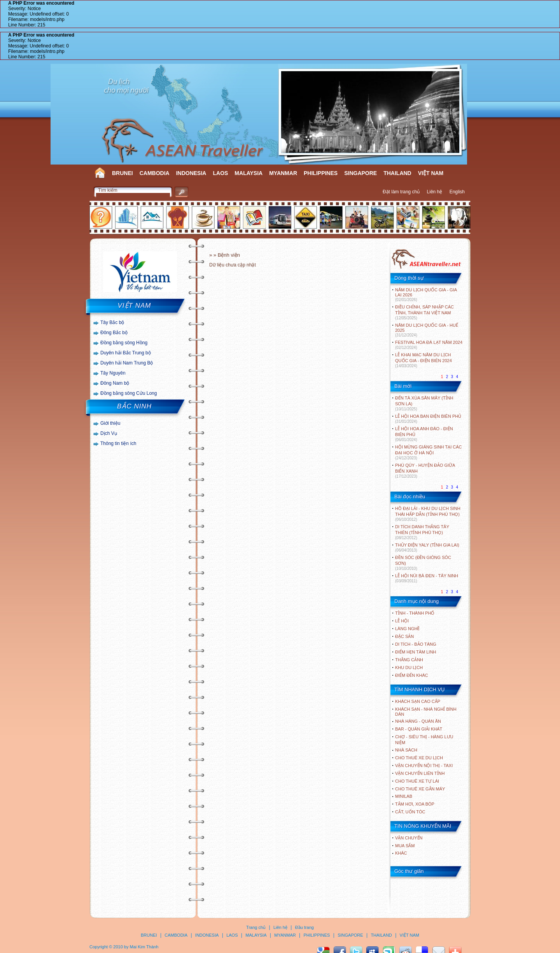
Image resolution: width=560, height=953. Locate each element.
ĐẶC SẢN (404, 636)
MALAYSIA (248, 173)
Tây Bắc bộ (112, 322)
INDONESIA (191, 173)
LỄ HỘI (402, 621)
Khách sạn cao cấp (418, 701)
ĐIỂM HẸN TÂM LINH (416, 652)
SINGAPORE (360, 173)
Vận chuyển (409, 838)
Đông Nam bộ (115, 383)
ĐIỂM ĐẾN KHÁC (412, 675)
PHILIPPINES (321, 173)
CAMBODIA (155, 173)
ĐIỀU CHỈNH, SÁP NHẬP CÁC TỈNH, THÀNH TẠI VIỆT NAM (424, 312)
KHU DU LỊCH (409, 667)
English (457, 192)
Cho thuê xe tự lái (417, 781)
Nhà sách (406, 750)
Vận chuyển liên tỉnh (420, 773)
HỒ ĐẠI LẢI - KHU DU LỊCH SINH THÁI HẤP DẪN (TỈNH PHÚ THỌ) (428, 514)
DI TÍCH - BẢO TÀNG (416, 644)
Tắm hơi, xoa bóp (415, 804)
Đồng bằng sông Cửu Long (129, 393)
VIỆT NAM (431, 173)
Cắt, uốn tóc (410, 812)
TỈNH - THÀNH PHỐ (415, 613)
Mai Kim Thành (144, 947)
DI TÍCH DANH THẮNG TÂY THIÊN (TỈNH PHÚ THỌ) (422, 532)
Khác (401, 853)
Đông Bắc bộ (114, 333)
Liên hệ (435, 192)
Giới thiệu (110, 423)
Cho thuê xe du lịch (419, 758)
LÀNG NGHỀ (407, 629)
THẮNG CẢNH (409, 660)
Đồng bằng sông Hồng (124, 343)
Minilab (404, 796)
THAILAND (397, 173)
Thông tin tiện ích (118, 443)
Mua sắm (405, 846)
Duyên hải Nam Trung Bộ (127, 363)
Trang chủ (256, 927)
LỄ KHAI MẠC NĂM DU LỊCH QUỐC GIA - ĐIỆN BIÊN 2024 (423, 360)
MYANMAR (283, 173)
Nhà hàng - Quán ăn (418, 721)
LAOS (220, 173)
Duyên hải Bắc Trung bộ (126, 353)
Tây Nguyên (113, 373)
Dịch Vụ (109, 433)
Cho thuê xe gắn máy (420, 789)
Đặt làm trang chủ (401, 192)
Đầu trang (304, 927)
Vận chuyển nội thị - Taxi (424, 766)
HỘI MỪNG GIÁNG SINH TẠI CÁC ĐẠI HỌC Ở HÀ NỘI (428, 452)
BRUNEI (122, 173)
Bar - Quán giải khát (419, 729)
